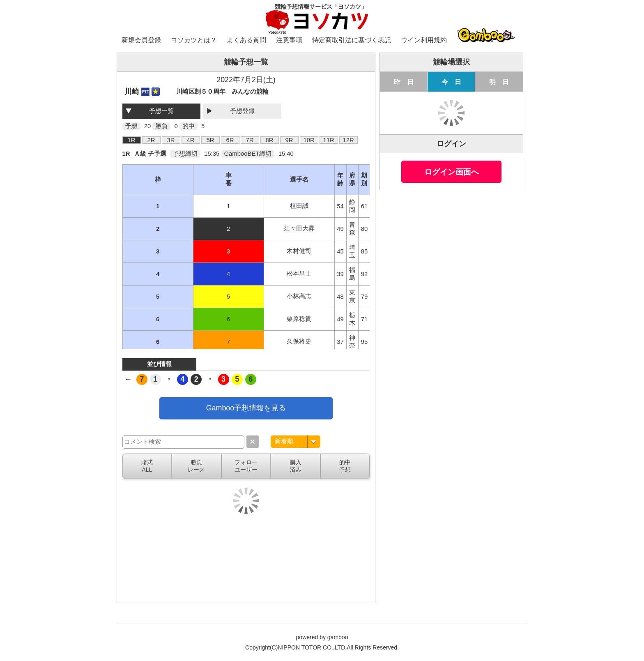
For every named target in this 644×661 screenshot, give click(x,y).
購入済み (296, 466)
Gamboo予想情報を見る (246, 408)
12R (348, 140)
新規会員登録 (141, 40)
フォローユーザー (246, 466)
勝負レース (196, 466)
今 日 (451, 82)
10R (309, 140)
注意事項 (289, 40)
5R (210, 140)
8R (270, 140)
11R (328, 140)
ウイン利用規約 (424, 40)
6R (230, 140)
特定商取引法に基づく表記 (352, 40)
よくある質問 (246, 40)
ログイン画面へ (452, 172)
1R (132, 140)
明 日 (499, 82)
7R (250, 140)
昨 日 (404, 82)
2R (151, 140)
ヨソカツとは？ (194, 40)
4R (191, 140)
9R (289, 140)
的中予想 (345, 466)
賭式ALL (147, 466)
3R (171, 140)
